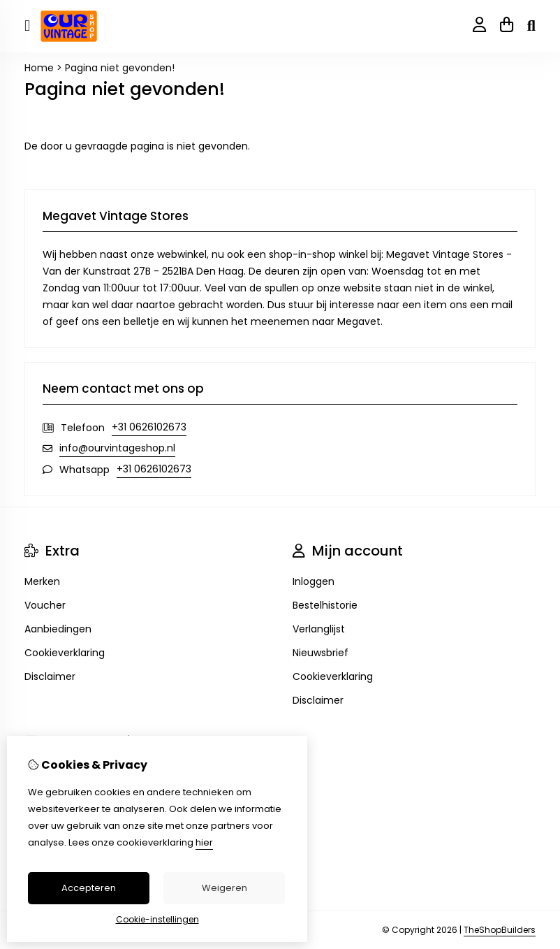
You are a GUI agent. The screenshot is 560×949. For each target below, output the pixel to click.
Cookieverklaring (65, 653)
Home (39, 68)
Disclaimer (50, 676)
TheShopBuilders (500, 930)
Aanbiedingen (58, 629)
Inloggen (314, 581)
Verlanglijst (319, 629)
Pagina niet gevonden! (120, 68)
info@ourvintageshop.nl (117, 448)
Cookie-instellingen (157, 919)
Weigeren (224, 888)
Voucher (45, 605)
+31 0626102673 (149, 427)
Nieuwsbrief (320, 653)
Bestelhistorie (325, 605)
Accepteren (89, 888)
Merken (42, 581)
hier (204, 842)
